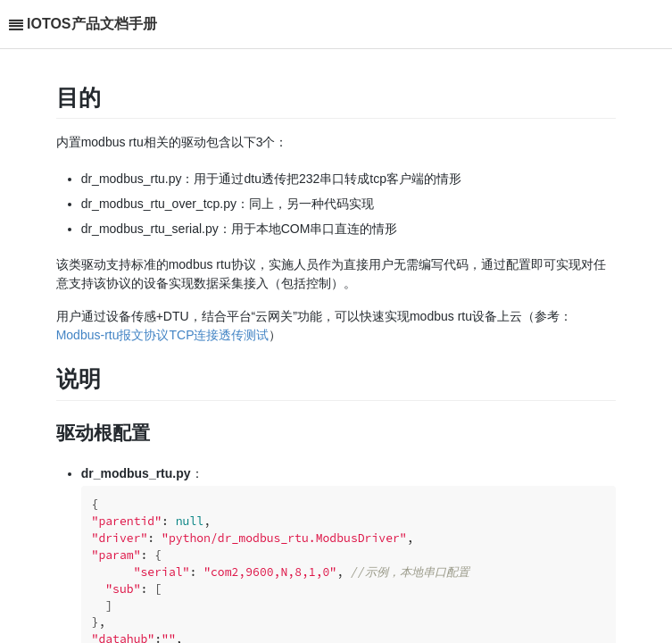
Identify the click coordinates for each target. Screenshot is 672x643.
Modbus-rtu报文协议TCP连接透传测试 (163, 335)
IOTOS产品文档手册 (92, 24)
